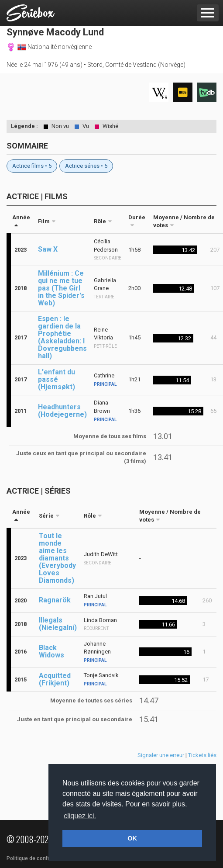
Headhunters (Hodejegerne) (62, 411)
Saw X (48, 249)
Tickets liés (202, 755)
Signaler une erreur (161, 755)
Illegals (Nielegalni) (58, 624)
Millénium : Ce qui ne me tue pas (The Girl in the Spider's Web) (61, 288)
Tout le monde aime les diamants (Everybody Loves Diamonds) (57, 558)
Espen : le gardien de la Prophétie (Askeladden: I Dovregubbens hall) (62, 337)
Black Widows (51, 651)
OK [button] (132, 838)
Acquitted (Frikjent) (55, 679)
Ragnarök (55, 600)
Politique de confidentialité (39, 858)
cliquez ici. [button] (80, 816)
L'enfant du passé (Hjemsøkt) (57, 379)
